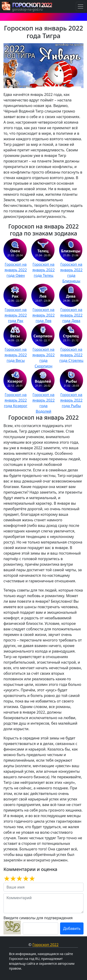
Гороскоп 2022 (45, 945)
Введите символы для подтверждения (38, 918)
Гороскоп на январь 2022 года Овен (16, 270)
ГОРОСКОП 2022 (32, 5)
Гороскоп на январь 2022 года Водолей (43, 403)
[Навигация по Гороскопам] (81, 6)
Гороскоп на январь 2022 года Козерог (16, 400)
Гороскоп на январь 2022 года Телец (43, 270)
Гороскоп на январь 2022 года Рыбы (71, 400)
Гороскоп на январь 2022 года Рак (16, 315)
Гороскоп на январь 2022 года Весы (16, 355)
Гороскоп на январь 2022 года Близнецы (71, 273)
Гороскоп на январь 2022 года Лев (43, 315)
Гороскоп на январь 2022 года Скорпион (43, 358)
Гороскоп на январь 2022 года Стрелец (71, 355)
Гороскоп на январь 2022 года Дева (71, 315)
